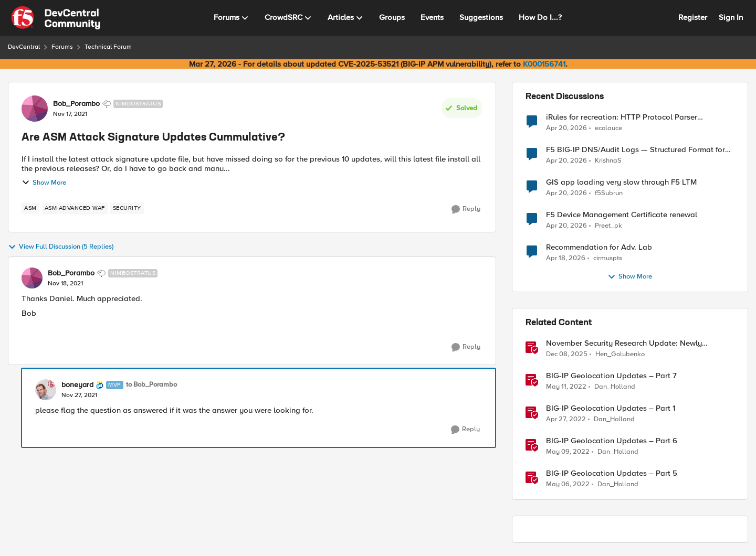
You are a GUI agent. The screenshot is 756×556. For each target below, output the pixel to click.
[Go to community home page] (56, 18)
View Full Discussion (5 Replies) (61, 247)
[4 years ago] (566, 387)
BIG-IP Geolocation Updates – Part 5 (612, 473)
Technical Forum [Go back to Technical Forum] (108, 47)
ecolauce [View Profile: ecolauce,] (608, 128)
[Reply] (466, 209)
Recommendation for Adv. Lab (599, 247)
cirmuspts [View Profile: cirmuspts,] (608, 258)
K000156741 (544, 64)
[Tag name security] (127, 208)
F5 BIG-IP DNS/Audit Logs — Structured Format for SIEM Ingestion (636, 150)
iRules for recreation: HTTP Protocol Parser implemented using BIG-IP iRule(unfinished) (622, 117)
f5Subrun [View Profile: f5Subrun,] (609, 193)
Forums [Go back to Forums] (62, 47)
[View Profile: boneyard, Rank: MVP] (46, 390)
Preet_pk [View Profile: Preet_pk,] (608, 226)
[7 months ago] (567, 355)
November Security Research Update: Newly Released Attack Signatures (624, 343)
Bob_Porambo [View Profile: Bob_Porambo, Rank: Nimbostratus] (76, 104)
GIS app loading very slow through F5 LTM (621, 182)
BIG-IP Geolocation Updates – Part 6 (612, 441)
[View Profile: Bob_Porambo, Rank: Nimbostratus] (35, 109)
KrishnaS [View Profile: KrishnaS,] (608, 161)
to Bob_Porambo (151, 385)
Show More (44, 183)
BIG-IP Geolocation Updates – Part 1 (611, 408)
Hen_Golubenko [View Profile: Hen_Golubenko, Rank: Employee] (620, 354)
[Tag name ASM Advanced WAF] (75, 208)
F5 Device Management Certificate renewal (622, 215)
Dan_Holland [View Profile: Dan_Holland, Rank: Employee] (615, 387)
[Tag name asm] (30, 208)
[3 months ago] (566, 128)
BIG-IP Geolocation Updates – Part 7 (611, 376)
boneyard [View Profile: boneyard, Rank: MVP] (77, 385)
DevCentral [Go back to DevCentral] (24, 47)
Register (693, 17)
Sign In (731, 17)
